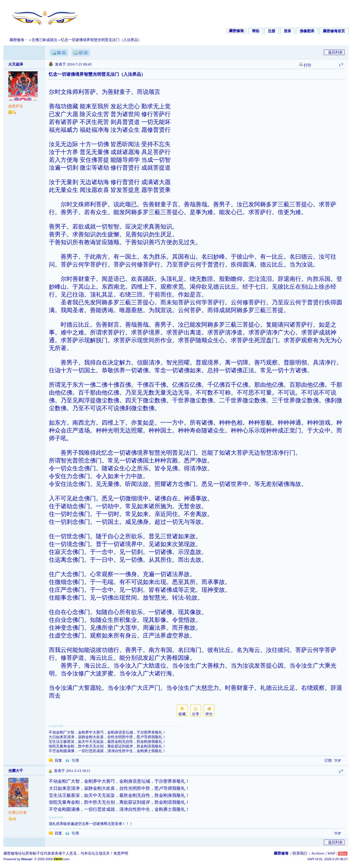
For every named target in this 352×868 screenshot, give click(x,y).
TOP (338, 760)
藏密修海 (236, 31)
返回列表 (335, 52)
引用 (75, 760)
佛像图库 (307, 31)
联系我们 (300, 853)
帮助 (256, 31)
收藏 (182, 714)
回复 (58, 760)
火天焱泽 (16, 64)
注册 (272, 31)
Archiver (318, 853)
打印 (308, 65)
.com (61, 859)
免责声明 (121, 853)
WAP (331, 853)
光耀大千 (16, 771)
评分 (209, 714)
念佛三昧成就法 (44, 40)
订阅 (328, 760)
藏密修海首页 (334, 31)
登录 (287, 31)
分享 (196, 714)
